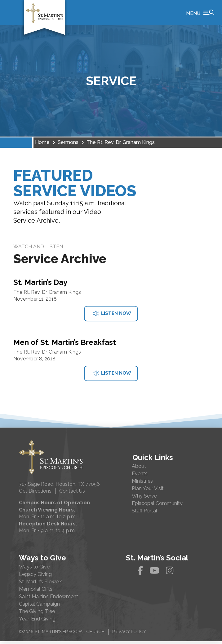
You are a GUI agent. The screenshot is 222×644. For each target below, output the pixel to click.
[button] (200, 14)
